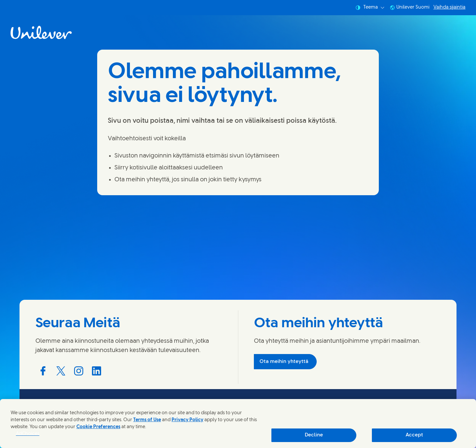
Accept (414, 435)
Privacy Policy (187, 420)
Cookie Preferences (98, 427)
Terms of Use (147, 420)
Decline (314, 435)
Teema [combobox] (370, 8)
